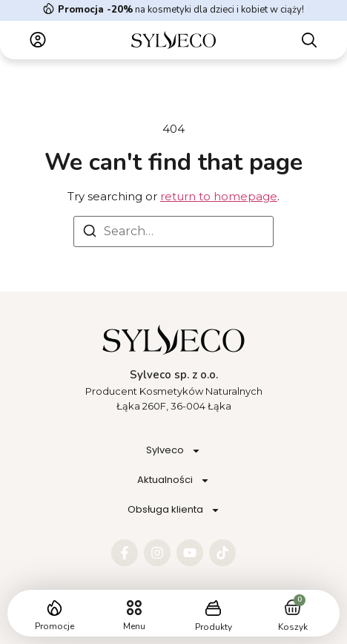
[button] (134, 608)
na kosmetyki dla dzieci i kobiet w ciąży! (181, 10)
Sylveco (173, 451)
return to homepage (219, 196)
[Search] (90, 233)
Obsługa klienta (174, 510)
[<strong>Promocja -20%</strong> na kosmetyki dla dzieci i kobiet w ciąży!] (49, 9)
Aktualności (173, 480)
